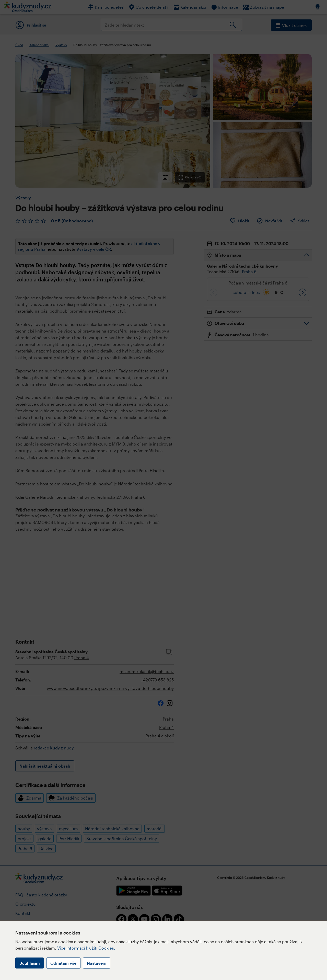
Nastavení (97, 963)
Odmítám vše (63, 963)
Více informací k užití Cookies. (86, 948)
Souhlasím (30, 963)
